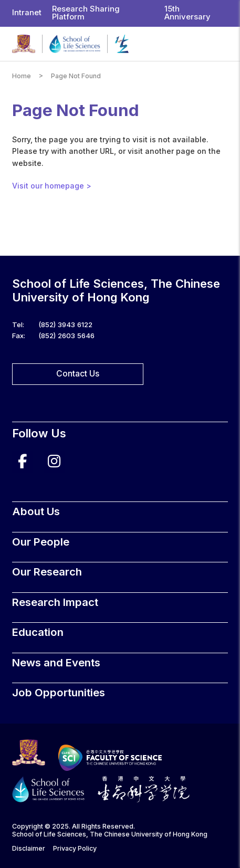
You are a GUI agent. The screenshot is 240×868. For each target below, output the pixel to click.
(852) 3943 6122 (65, 325)
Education (38, 632)
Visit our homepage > (52, 186)
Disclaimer (29, 848)
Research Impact (55, 602)
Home (22, 76)
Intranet (27, 13)
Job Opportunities (59, 692)
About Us (36, 511)
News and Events (56, 662)
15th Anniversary (187, 13)
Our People (41, 542)
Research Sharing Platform (86, 13)
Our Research (47, 572)
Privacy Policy (75, 848)
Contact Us (78, 374)
